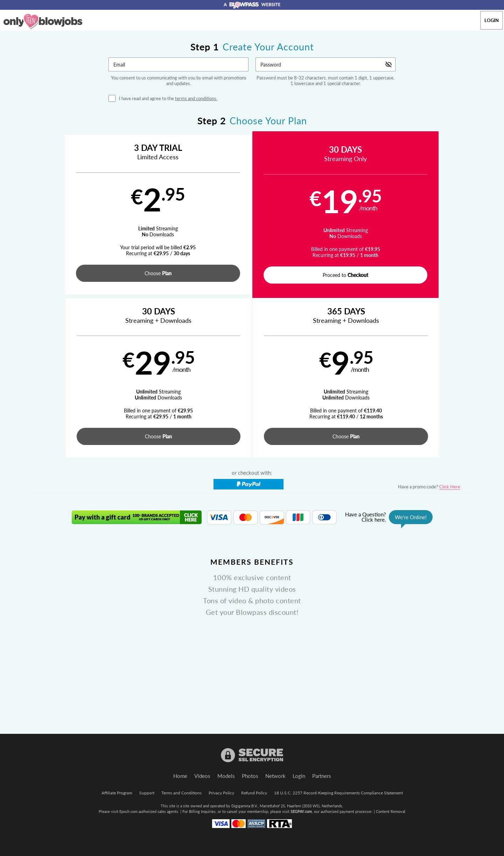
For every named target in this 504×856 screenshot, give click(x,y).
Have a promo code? (429, 329)
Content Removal (391, 811)
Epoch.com (128, 811)
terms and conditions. (196, 98)
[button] (88, 215)
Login (492, 20)
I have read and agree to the (168, 99)
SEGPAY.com (301, 811)
